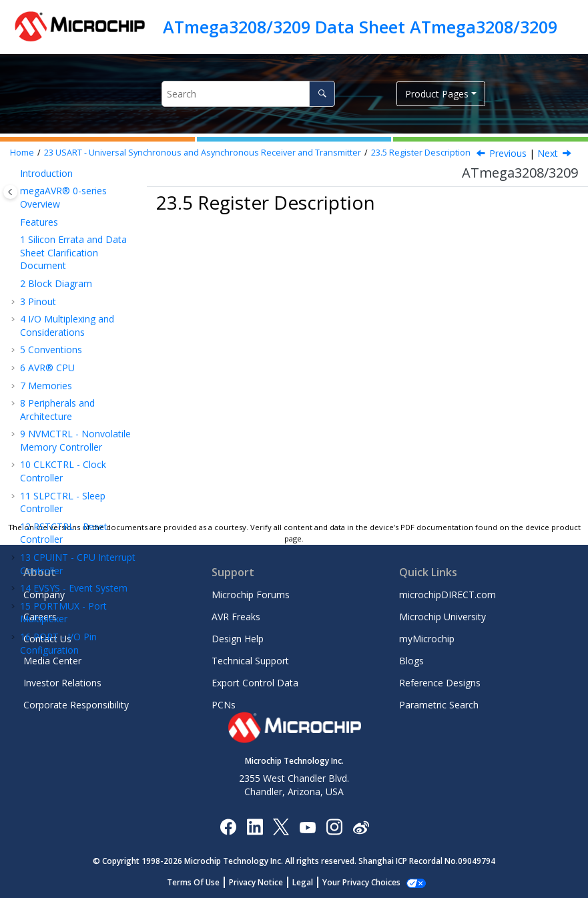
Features (59, 234)
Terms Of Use (201, 882)
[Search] (322, 94)
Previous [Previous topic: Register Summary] (508, 153)
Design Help (238, 639)
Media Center (52, 661)
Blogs (411, 661)
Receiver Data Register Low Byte (83, 356)
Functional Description (62, 276)
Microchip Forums (251, 595)
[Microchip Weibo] (361, 827)
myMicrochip (427, 639)
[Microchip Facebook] (228, 826)
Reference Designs (440, 683)
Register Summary (79, 300)
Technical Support (250, 661)
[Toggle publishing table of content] (10, 192)
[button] (15, 178)
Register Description (421, 153)
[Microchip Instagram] (334, 826)
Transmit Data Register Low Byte (84, 418)
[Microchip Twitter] (281, 826)
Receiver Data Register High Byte (83, 386)
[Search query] (248, 94)
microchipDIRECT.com (448, 595)
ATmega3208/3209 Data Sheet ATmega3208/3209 (360, 27)
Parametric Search (439, 705)
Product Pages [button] (437, 94)
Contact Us (47, 639)
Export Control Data (255, 683)
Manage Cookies (361, 882)
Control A (73, 503)
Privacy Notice (263, 882)
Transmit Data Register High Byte (84, 448)
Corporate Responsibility (76, 705)
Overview (60, 252)
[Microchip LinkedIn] (255, 826)
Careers (40, 617)
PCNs (224, 705)
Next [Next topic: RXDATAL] (548, 153)
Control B (73, 521)
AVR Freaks (236, 617)
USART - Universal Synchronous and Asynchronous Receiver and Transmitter (203, 153)
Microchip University (443, 617)
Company (44, 595)
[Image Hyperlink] (307, 827)
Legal (310, 882)
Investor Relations (62, 683)
